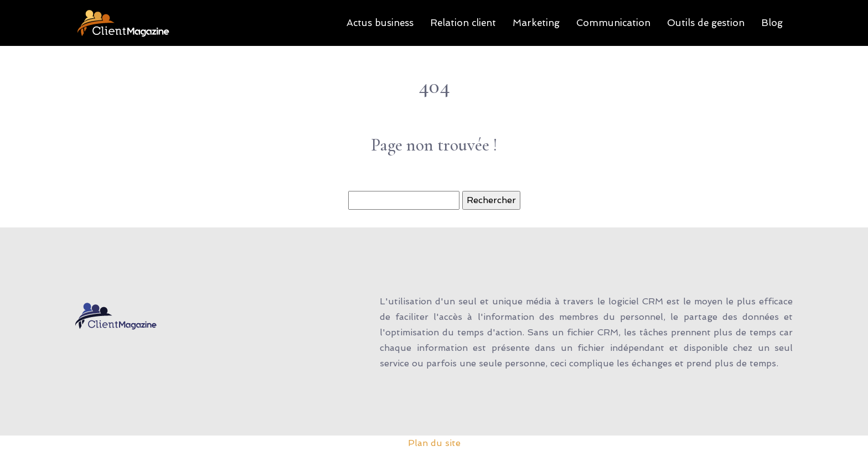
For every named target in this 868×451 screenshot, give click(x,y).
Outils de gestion (706, 23)
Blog (772, 23)
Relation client (463, 23)
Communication (613, 23)
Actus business (380, 23)
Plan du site (434, 443)
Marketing (536, 23)
